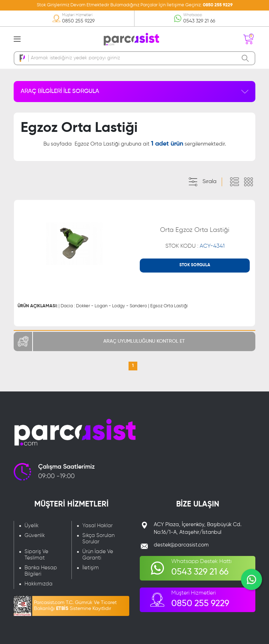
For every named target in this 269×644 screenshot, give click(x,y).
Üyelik (32, 526)
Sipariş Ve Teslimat (36, 555)
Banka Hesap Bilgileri (41, 571)
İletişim (91, 568)
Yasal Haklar (98, 526)
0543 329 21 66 (199, 21)
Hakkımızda (39, 584)
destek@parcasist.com (181, 545)
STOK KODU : (195, 246)
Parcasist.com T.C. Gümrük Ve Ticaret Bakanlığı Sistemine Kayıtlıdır (75, 606)
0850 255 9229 (218, 5)
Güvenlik (35, 535)
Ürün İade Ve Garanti (98, 555)
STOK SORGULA (195, 265)
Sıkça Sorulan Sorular (98, 539)
